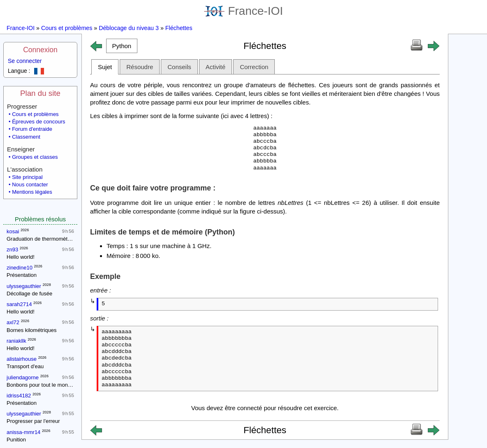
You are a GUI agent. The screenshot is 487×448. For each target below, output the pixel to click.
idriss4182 (19, 396)
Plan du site (40, 93)
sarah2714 (19, 304)
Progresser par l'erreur (33, 421)
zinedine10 (20, 268)
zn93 (12, 250)
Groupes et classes (35, 157)
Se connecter (25, 61)
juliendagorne (23, 377)
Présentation (22, 275)
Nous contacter (30, 185)
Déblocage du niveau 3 (129, 28)
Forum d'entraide (32, 129)
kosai (13, 231)
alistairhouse (22, 359)
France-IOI (243, 11)
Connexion (40, 50)
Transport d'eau (25, 366)
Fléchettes (179, 28)
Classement (26, 137)
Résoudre (140, 67)
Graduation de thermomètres (41, 239)
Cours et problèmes (67, 28)
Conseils (179, 67)
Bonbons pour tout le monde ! (42, 385)
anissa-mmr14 (23, 432)
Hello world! (21, 257)
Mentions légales (32, 192)
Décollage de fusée (29, 294)
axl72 (13, 322)
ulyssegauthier (24, 286)
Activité (216, 67)
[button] (122, 46)
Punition (16, 440)
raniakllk (16, 341)
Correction (254, 67)
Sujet (105, 67)
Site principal (27, 177)
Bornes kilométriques (31, 330)
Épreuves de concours (38, 122)
